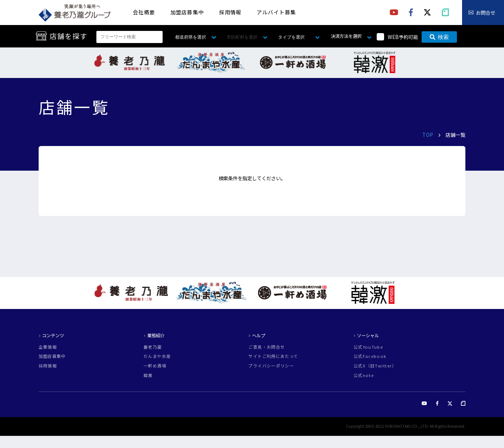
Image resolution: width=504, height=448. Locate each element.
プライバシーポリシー (271, 366)
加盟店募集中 (187, 12)
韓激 (148, 375)
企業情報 (48, 347)
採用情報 (230, 12)
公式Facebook (370, 356)
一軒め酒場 (155, 366)
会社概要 (144, 12)
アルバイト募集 (276, 12)
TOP (428, 135)
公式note (364, 375)
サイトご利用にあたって (273, 356)
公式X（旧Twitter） (375, 366)
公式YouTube (368, 347)
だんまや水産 (157, 356)
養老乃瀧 (152, 347)
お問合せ (486, 13)
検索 (439, 37)
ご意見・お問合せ (267, 347)
